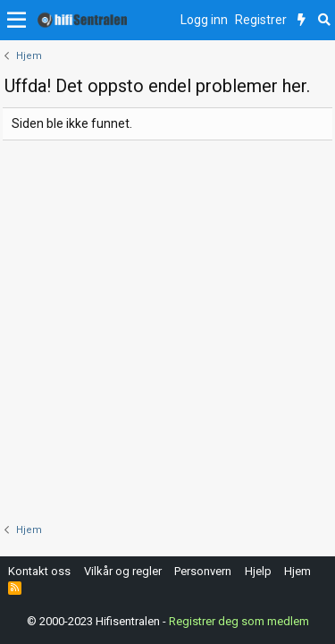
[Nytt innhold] (301, 21)
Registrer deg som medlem (239, 621)
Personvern (203, 571)
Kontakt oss (39, 571)
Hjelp (258, 571)
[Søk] (324, 21)
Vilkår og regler (123, 571)
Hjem (297, 571)
